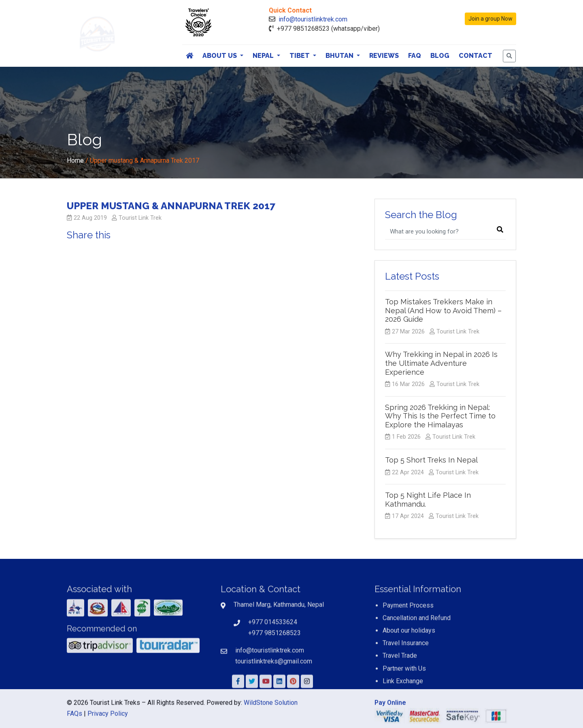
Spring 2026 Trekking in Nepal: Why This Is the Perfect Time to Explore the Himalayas (440, 416)
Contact (476, 56)
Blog (440, 56)
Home (75, 160)
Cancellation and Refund (417, 663)
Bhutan (340, 56)
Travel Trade (400, 701)
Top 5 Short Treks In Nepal (431, 460)
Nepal (264, 56)
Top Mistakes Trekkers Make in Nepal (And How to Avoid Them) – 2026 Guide (443, 310)
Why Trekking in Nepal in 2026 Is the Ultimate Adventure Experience (441, 363)
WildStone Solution (271, 720)
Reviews (384, 56)
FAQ (415, 56)
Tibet (300, 56)
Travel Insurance (406, 689)
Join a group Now (490, 19)
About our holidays (409, 676)
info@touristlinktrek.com (313, 19)
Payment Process (408, 651)
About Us (220, 56)
